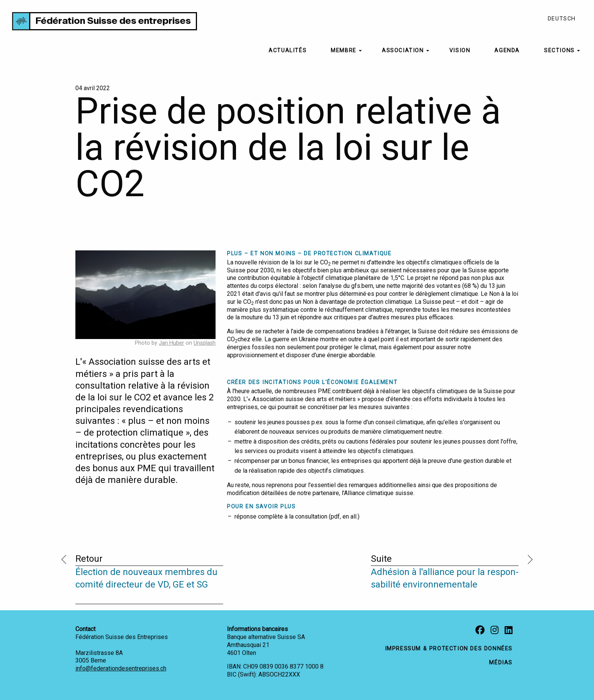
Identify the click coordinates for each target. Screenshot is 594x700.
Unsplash (205, 343)
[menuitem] (288, 51)
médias (501, 663)
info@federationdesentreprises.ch (121, 668)
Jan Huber (171, 343)
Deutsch (562, 19)
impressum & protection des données (449, 649)
